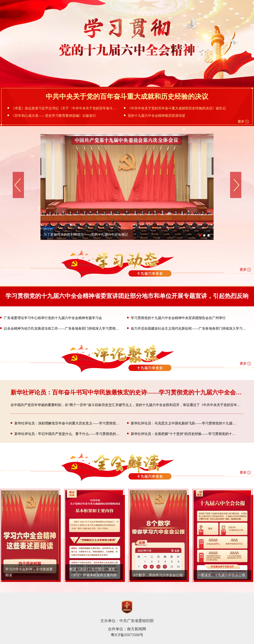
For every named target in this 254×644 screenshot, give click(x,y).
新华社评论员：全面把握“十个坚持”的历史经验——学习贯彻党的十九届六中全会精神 (182, 434)
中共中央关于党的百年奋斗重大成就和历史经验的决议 (127, 96)
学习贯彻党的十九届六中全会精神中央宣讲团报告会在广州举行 (176, 318)
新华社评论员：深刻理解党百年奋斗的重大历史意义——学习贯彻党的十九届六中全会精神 (66, 423)
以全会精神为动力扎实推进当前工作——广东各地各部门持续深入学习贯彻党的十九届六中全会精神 (60, 328)
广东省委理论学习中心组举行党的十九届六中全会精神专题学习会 (51, 318)
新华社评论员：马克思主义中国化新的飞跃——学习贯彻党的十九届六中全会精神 (182, 423)
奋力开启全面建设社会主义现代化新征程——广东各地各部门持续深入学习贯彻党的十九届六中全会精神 (187, 328)
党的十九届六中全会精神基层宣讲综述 (155, 116)
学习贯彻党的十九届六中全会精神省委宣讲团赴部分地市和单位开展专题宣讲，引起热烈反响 (127, 296)
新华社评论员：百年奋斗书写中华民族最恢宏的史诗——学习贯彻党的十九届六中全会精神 (129, 392)
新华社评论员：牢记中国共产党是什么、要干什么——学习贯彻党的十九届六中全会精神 (66, 434)
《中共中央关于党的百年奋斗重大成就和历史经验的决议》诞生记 (175, 108)
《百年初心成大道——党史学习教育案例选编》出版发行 (52, 116)
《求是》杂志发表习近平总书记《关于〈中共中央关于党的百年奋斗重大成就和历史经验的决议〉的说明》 (63, 108)
